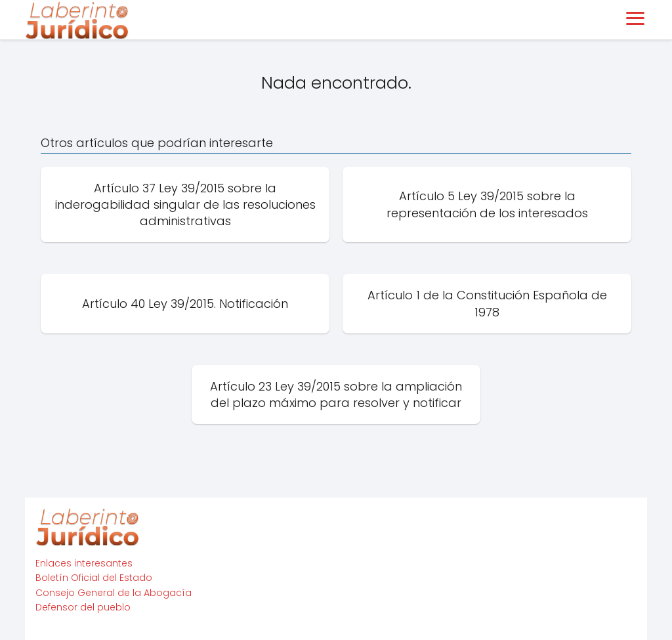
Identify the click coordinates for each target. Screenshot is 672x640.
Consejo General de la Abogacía (114, 593)
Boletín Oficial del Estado (94, 578)
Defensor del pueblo (83, 607)
